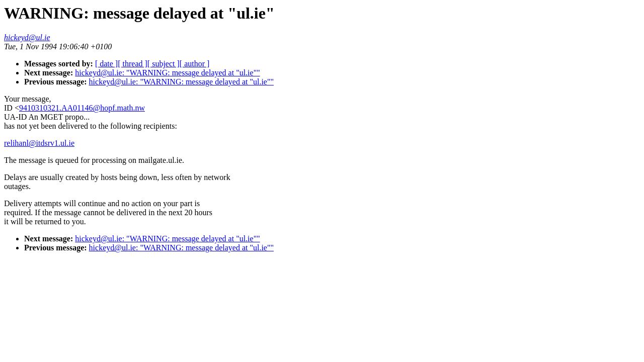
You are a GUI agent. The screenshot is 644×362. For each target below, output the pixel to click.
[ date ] (106, 64)
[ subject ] (164, 64)
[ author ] (195, 64)
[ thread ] (133, 64)
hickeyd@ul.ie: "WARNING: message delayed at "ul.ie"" (167, 73)
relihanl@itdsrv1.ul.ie (39, 143)
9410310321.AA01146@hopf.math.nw (82, 108)
